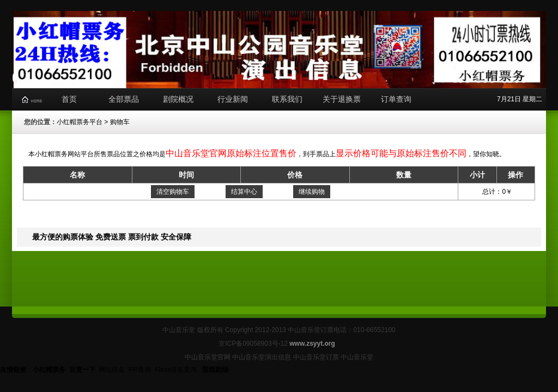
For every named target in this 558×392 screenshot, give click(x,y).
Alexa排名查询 (176, 370)
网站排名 (112, 370)
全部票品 (124, 99)
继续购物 (312, 192)
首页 (69, 99)
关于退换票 (342, 99)
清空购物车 (173, 192)
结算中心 (244, 192)
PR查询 (140, 370)
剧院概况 (178, 99)
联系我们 (287, 99)
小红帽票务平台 (80, 122)
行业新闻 (233, 99)
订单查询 (396, 99)
